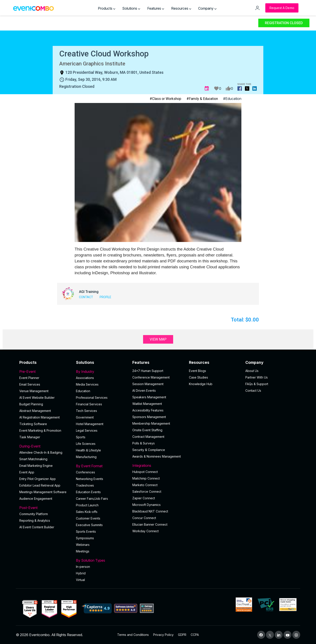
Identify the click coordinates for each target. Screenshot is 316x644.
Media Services (87, 384)
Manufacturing (86, 457)
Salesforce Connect (147, 492)
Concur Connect (144, 518)
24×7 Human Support (148, 371)
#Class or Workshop (165, 99)
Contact (86, 297)
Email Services (30, 384)
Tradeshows (85, 485)
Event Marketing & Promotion (40, 430)
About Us (252, 371)
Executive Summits (89, 525)
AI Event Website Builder (37, 398)
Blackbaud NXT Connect (150, 511)
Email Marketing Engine (36, 466)
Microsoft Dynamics (146, 505)
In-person (83, 567)
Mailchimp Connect (146, 478)
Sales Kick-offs (87, 512)
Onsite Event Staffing (147, 430)
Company (207, 8)
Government (85, 417)
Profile (105, 297)
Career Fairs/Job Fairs (92, 499)
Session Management (148, 384)
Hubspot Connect (145, 472)
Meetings (83, 551)
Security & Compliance (149, 450)
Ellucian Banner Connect (150, 524)
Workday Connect (145, 531)
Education (83, 391)
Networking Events (90, 479)
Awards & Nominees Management (157, 456)
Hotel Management (90, 424)
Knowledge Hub (201, 384)
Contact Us (253, 391)
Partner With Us (257, 377)
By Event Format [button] (102, 466)
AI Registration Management (39, 417)
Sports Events (86, 531)
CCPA (195, 635)
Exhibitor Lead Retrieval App (40, 485)
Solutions (131, 8)
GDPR (182, 635)
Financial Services (89, 404)
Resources (181, 8)
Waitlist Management (147, 404)
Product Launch (87, 505)
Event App (27, 472)
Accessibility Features (148, 410)
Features (156, 8)
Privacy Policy (163, 635)
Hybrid (81, 573)
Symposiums (85, 538)
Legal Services (87, 430)
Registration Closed (284, 23)
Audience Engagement (36, 499)
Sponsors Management (149, 417)
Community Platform (34, 514)
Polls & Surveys (144, 443)
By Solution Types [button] (102, 560)
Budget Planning (31, 404)
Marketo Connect (145, 485)
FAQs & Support (257, 384)
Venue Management (34, 391)
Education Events (88, 492)
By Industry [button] (102, 372)
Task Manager (30, 437)
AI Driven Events (144, 391)
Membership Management (151, 423)
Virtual (80, 580)
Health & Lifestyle (88, 450)
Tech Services (86, 411)
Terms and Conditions (133, 635)
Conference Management (151, 377)
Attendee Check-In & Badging (41, 452)
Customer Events (88, 518)
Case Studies (198, 377)
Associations (85, 378)
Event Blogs (197, 371)
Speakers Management (149, 397)
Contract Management (148, 437)
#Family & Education (202, 99)
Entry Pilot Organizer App (38, 479)
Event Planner (29, 378)
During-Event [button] (45, 446)
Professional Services (92, 398)
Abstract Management (35, 411)
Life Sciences (86, 444)
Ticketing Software (33, 424)
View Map (158, 339)
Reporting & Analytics (35, 520)
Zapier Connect (144, 498)
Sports (81, 437)
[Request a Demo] (282, 8)
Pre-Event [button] (45, 372)
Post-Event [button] (45, 508)
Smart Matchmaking (33, 459)
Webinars (83, 545)
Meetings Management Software (43, 492)
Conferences (85, 472)
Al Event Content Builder (37, 527)
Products (107, 8)
